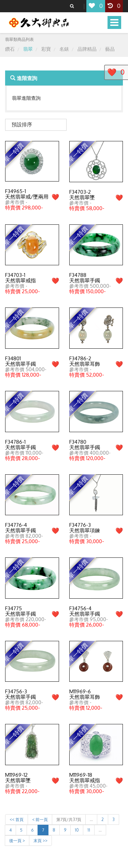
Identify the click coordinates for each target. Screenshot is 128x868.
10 (77, 830)
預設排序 (22, 124)
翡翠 (28, 49)
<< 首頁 (17, 819)
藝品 (110, 49)
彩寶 (46, 49)
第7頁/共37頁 (69, 819)
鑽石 (10, 49)
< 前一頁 (40, 819)
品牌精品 (87, 49)
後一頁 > (17, 841)
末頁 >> (40, 841)
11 (89, 830)
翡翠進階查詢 (26, 98)
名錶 (64, 49)
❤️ (55, 197)
